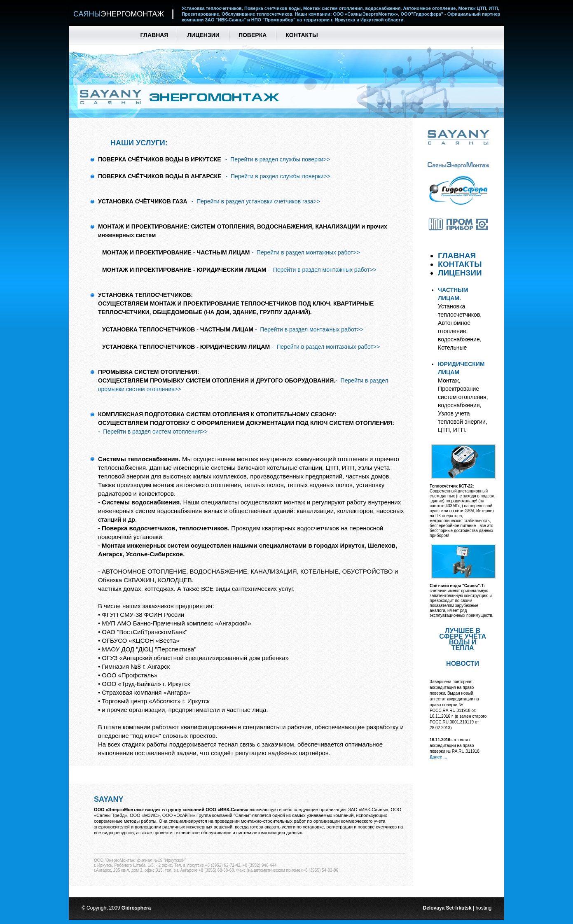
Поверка (253, 35)
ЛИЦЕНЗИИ (462, 273)
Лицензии (203, 35)
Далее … (439, 757)
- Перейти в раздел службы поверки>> (278, 159)
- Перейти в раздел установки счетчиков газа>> (256, 201)
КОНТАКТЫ (462, 264)
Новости (463, 664)
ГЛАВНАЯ (459, 255)
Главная (154, 35)
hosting (483, 908)
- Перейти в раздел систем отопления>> (153, 432)
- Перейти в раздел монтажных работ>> (305, 252)
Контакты (302, 35)
